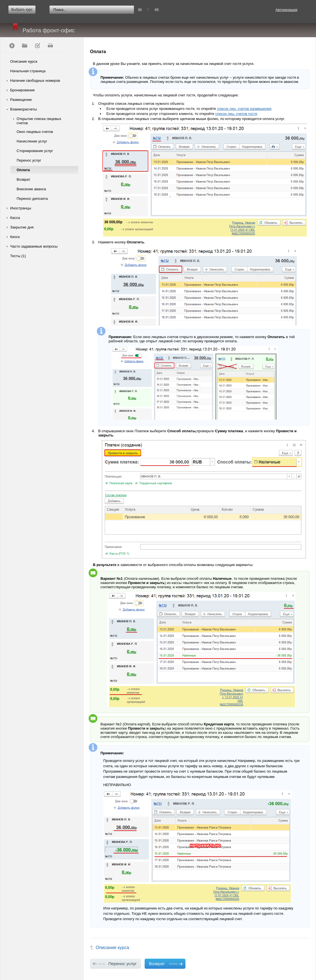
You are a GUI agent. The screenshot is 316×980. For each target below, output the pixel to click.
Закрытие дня (22, 227)
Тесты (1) (18, 256)
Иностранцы (21, 208)
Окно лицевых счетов (35, 132)
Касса (15, 218)
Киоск (15, 237)
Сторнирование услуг (35, 151)
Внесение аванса (31, 189)
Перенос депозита (32, 199)
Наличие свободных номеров (35, 81)
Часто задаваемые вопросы (34, 246)
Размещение (21, 100)
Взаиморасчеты (23, 109)
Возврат (23, 179)
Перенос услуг (29, 160)
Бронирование (23, 90)
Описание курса (24, 61)
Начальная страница (28, 71)
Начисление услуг (32, 141)
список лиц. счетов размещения (244, 109)
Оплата (23, 170)
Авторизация (286, 10)
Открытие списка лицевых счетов (39, 121)
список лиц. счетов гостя (236, 114)
